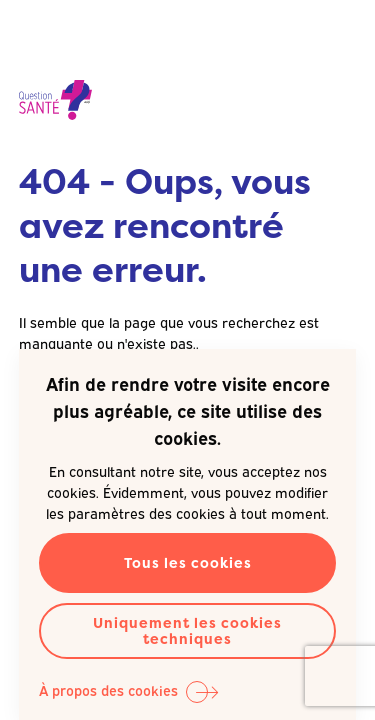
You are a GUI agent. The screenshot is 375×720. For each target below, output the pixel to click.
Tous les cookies (188, 562)
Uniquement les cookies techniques (187, 630)
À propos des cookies (108, 689)
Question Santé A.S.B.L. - (55, 100)
